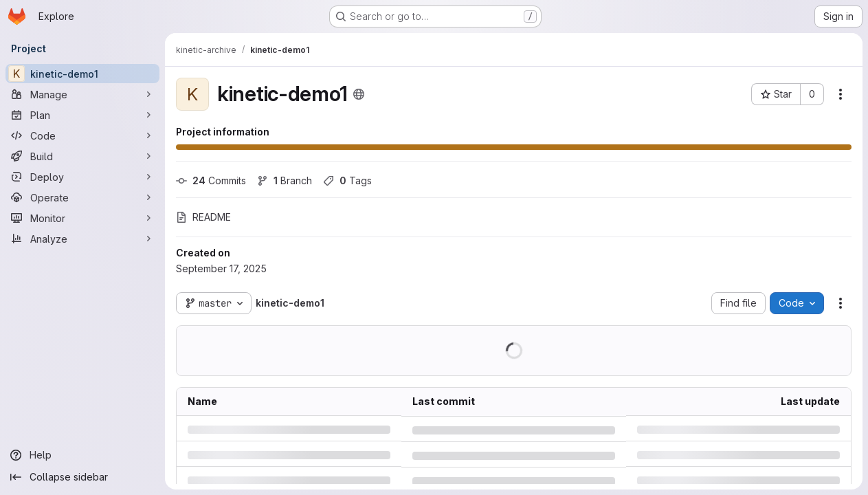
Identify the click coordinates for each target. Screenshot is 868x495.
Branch (285, 180)
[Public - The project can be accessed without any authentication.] (359, 94)
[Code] (82, 135)
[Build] (82, 156)
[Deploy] (82, 177)
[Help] (82, 455)
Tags (347, 180)
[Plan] (82, 115)
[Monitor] (82, 218)
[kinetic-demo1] (82, 74)
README (203, 217)
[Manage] (82, 94)
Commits (211, 180)
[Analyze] (82, 239)
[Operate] (82, 197)
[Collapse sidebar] (82, 477)
